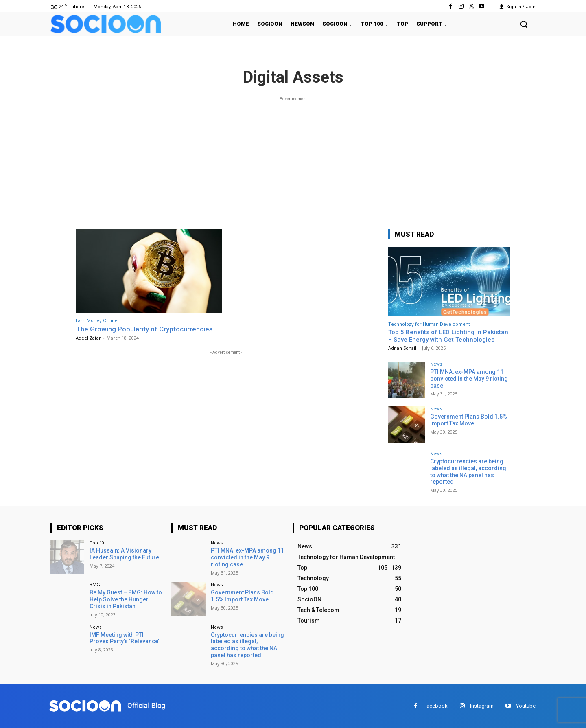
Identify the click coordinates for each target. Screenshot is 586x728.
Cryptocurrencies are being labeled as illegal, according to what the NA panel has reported (468, 471)
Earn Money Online (97, 320)
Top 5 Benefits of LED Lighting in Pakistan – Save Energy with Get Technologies (448, 336)
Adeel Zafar (88, 338)
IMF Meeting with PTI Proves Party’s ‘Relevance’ (124, 638)
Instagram (482, 706)
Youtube (526, 706)
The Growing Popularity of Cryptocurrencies (144, 329)
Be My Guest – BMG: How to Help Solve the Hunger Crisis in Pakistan (126, 599)
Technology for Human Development (429, 324)
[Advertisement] (293, 160)
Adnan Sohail (402, 348)
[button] (524, 24)
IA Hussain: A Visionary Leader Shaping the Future (124, 554)
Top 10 (97, 543)
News (436, 364)
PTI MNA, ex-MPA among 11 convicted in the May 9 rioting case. (469, 379)
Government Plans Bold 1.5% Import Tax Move (469, 420)
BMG (95, 584)
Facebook (436, 706)
